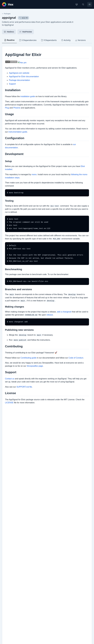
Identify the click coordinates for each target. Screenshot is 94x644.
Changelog (9, 557)
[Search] (83, 4)
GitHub (7, 561)
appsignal (9, 18)
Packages (6, 14)
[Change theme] (77, 4)
